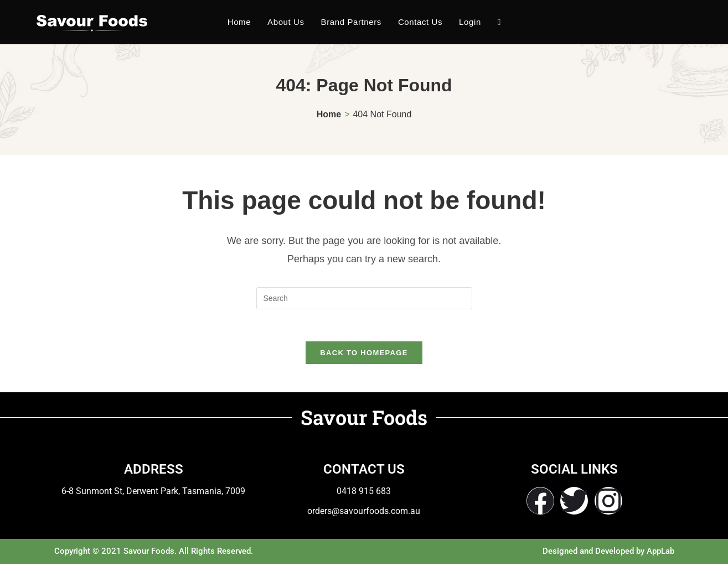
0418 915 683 (364, 493)
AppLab (660, 553)
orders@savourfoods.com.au (364, 513)
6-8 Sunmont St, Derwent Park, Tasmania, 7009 (153, 493)
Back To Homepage (364, 354)
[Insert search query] (364, 298)
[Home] (329, 114)
